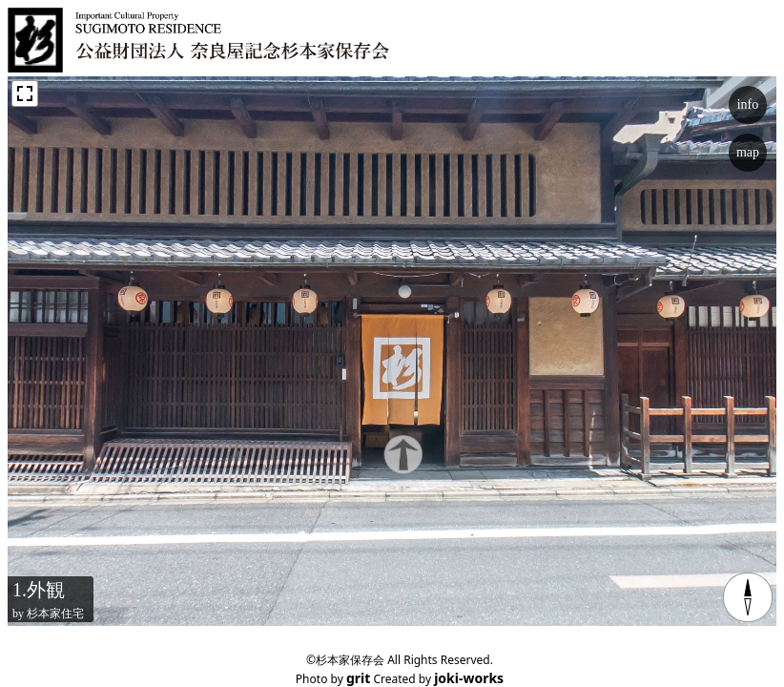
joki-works (469, 678)
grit (358, 678)
